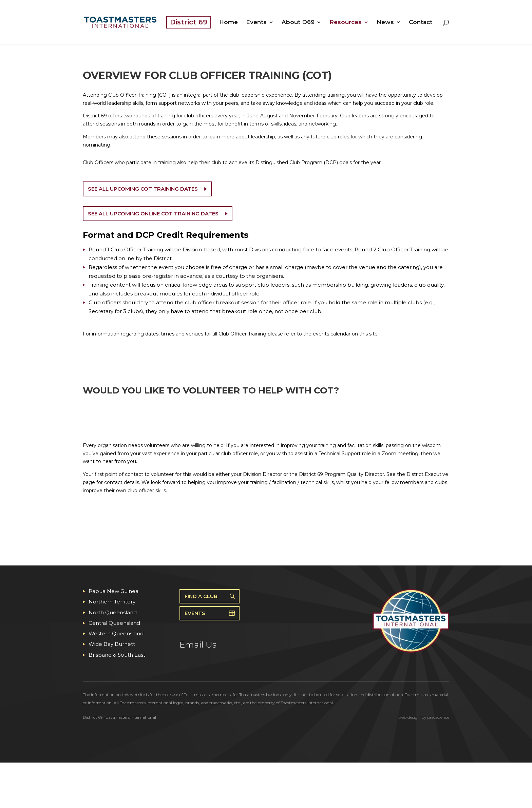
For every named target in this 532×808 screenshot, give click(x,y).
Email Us (198, 645)
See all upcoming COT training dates (143, 189)
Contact (421, 23)
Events (256, 23)
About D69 (298, 23)
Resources (346, 23)
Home (229, 23)
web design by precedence (424, 717)
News (385, 23)
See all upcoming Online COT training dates (153, 214)
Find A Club (201, 596)
